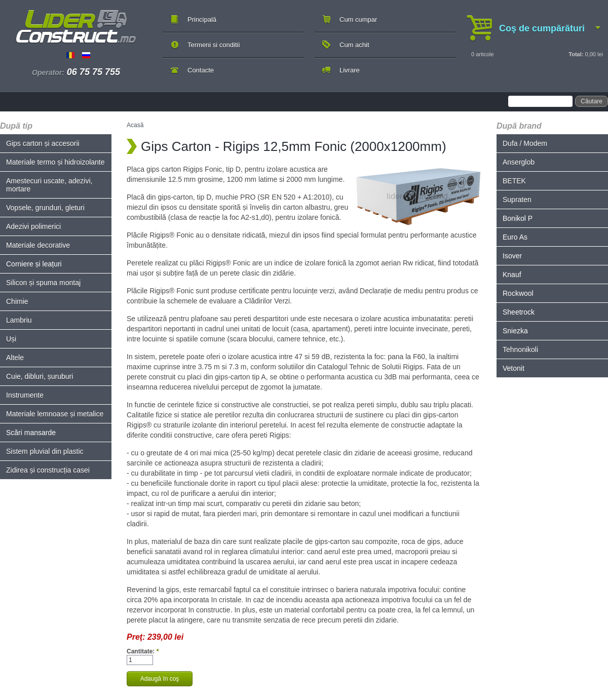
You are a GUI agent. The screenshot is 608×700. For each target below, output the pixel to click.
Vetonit (514, 368)
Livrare (350, 70)
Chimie (17, 301)
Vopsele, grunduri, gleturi (45, 208)
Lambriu (19, 320)
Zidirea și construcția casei (48, 470)
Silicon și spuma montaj (43, 283)
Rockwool (518, 293)
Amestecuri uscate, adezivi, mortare (49, 185)
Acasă (135, 125)
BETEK (514, 181)
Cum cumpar (358, 20)
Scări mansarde (31, 433)
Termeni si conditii (214, 45)
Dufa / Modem (525, 143)
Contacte (201, 70)
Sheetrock (519, 312)
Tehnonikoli (520, 349)
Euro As (515, 237)
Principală (202, 20)
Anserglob (519, 162)
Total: (576, 54)
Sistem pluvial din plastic (45, 451)
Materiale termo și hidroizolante (55, 162)
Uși (11, 339)
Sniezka (515, 331)
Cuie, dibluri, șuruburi (40, 376)
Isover (512, 256)
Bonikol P (518, 218)
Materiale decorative (38, 245)
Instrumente (25, 395)
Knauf (512, 275)
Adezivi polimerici (33, 226)
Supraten (517, 200)
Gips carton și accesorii (43, 143)
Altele (15, 358)
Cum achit (354, 45)
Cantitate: (143, 651)
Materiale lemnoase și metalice (55, 414)
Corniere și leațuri (34, 264)
